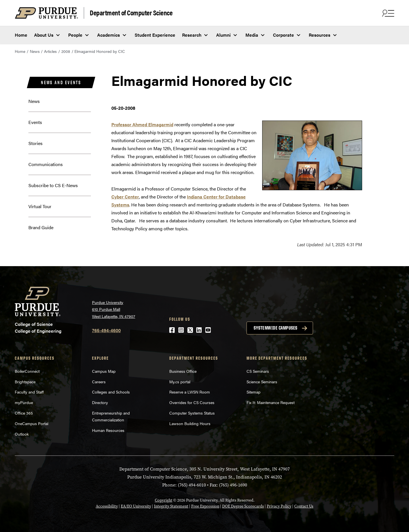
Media (252, 35)
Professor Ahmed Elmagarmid (142, 124)
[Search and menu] (387, 13)
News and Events (61, 82)
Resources (320, 35)
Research (192, 35)
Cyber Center (125, 197)
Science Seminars (262, 382)
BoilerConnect (27, 371)
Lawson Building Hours (190, 423)
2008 (66, 51)
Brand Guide (41, 227)
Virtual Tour (40, 206)
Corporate (283, 35)
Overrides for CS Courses (192, 402)
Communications (46, 164)
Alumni (223, 35)
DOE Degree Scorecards (243, 506)
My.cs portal (180, 382)
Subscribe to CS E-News (53, 185)
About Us (44, 35)
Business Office (183, 371)
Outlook (22, 434)
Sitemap (253, 392)
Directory (100, 402)
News (35, 51)
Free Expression (205, 506)
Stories (36, 143)
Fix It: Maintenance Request (271, 402)
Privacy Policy (279, 506)
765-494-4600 (106, 330)
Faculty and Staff (29, 392)
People (75, 35)
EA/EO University (136, 506)
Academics (108, 35)
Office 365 (24, 413)
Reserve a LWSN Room (190, 392)
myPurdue (24, 402)
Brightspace (25, 382)
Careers (99, 382)
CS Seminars (258, 371)
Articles (50, 51)
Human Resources (108, 430)
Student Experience (155, 35)
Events (35, 122)
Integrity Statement (171, 506)
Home (21, 35)
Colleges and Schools (111, 392)
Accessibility (107, 506)
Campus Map (104, 371)
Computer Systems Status (192, 413)
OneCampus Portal (32, 423)
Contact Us (304, 506)
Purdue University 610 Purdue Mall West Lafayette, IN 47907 (114, 309)
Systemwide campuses (276, 328)
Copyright (164, 500)
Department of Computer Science (131, 12)
